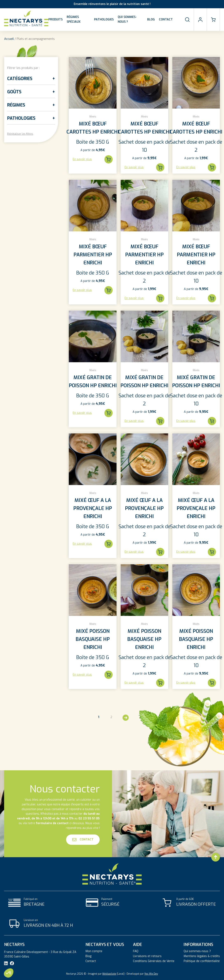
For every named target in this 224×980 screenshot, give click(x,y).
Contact (166, 20)
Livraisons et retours (147, 956)
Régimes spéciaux (74, 19)
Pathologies (104, 20)
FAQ (136, 951)
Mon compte (94, 951)
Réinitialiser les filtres (20, 134)
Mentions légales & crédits (202, 956)
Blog (151, 20)
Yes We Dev (151, 974)
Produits (55, 20)
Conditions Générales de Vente (154, 961)
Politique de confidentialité (202, 961)
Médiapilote (109, 974)
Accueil (9, 39)
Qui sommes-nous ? (127, 19)
